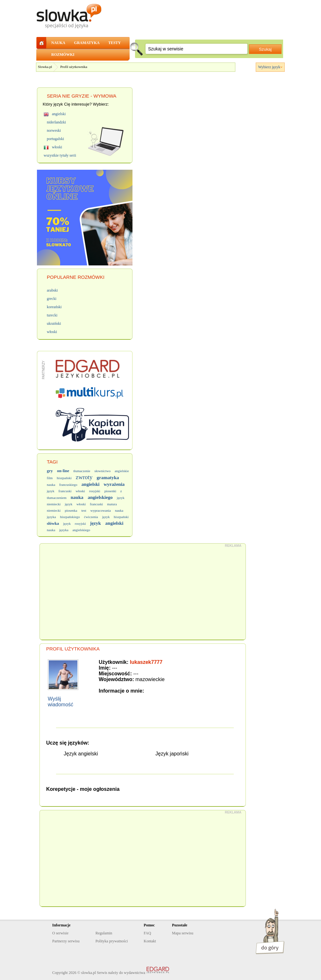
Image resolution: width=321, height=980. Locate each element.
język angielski (107, 523)
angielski (91, 484)
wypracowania (101, 510)
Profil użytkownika (74, 67)
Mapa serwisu (183, 933)
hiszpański (64, 478)
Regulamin (104, 933)
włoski (80, 491)
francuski (96, 504)
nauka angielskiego (92, 497)
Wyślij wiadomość (61, 702)
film (50, 478)
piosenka (71, 510)
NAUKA (58, 43)
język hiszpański (115, 517)
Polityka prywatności (112, 941)
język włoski (75, 504)
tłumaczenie (82, 471)
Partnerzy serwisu (66, 941)
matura (112, 504)
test (84, 510)
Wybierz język (269, 67)
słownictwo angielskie (111, 471)
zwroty (84, 477)
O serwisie (60, 933)
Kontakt (150, 941)
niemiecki (54, 510)
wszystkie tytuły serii (60, 155)
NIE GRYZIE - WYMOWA (89, 96)
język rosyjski (74, 523)
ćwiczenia (91, 517)
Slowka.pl (45, 67)
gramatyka (108, 478)
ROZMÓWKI (63, 55)
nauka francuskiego (62, 485)
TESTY (114, 43)
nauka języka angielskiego (68, 530)
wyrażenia (114, 484)
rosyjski (95, 491)
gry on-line (58, 471)
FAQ (147, 933)
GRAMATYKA (87, 43)
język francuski (59, 491)
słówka (53, 523)
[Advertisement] (143, 592)
